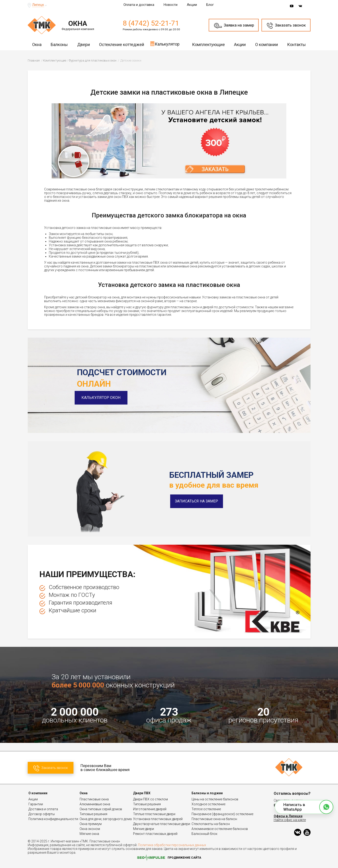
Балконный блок (204, 834)
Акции (192, 5)
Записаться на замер (196, 501)
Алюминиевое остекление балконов (220, 829)
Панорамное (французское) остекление (222, 814)
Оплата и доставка (139, 5)
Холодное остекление (208, 804)
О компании (267, 44)
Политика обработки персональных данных (172, 845)
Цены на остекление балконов (215, 799)
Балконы (59, 44)
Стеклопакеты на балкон (211, 824)
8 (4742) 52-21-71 (151, 23)
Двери (84, 44)
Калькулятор (165, 44)
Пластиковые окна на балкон (214, 819)
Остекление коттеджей (122, 44)
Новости (171, 5)
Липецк (38, 5)
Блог (210, 5)
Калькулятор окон (103, 398)
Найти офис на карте (290, 820)
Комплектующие (208, 44)
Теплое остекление (206, 809)
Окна (37, 44)
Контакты (296, 44)
